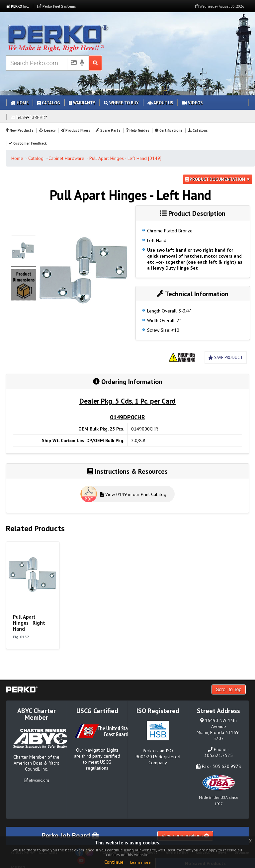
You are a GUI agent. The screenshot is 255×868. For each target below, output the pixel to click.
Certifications (169, 130)
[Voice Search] (82, 63)
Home (20, 103)
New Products (20, 130)
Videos (192, 103)
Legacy (47, 130)
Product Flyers (76, 130)
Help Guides (138, 130)
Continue (114, 862)
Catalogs (198, 130)
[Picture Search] (72, 64)
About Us (160, 103)
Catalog (49, 103)
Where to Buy (121, 103)
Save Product (226, 358)
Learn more (140, 862)
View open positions (185, 836)
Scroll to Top (229, 689)
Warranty (82, 103)
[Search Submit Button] (95, 63)
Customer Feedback (28, 143)
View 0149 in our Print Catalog (133, 494)
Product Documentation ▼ (218, 179)
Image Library (29, 117)
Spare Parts (108, 130)
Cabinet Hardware (66, 158)
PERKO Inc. (17, 6)
